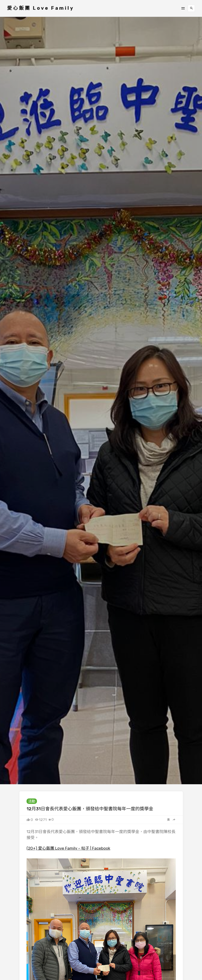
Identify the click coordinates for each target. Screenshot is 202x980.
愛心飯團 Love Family (41, 8)
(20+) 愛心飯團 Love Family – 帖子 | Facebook (68, 848)
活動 (32, 801)
